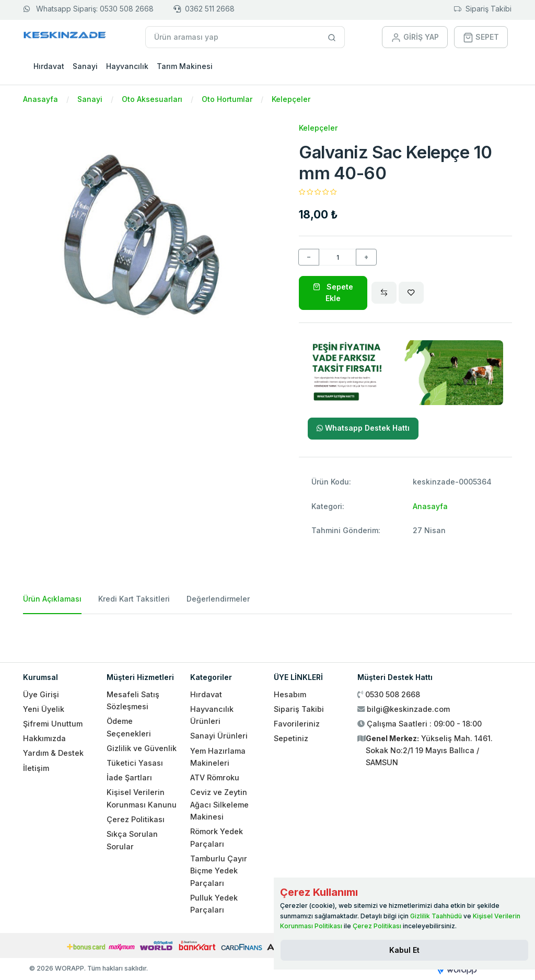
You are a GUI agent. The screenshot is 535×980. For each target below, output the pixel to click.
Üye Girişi (41, 694)
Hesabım (290, 694)
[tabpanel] (267, 634)
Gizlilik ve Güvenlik (142, 748)
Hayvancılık (127, 66)
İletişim (36, 768)
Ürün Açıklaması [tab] (52, 599)
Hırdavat (49, 66)
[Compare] (384, 293)
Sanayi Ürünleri (219, 736)
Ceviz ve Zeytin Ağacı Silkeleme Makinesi (219, 804)
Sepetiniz (291, 738)
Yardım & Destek (53, 753)
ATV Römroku (215, 777)
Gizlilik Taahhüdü (436, 916)
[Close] (404, 950)
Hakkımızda (44, 738)
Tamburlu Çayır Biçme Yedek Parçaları (219, 871)
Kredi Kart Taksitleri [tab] (134, 599)
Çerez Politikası (136, 819)
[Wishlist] (411, 293)
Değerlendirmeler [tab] (218, 599)
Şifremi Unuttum (53, 724)
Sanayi (85, 66)
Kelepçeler (291, 99)
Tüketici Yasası (135, 763)
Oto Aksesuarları (152, 99)
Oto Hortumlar (227, 99)
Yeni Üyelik (44, 709)
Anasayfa (40, 99)
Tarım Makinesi (185, 66)
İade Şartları (129, 777)
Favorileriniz (297, 724)
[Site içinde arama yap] (332, 37)
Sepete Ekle (333, 292)
